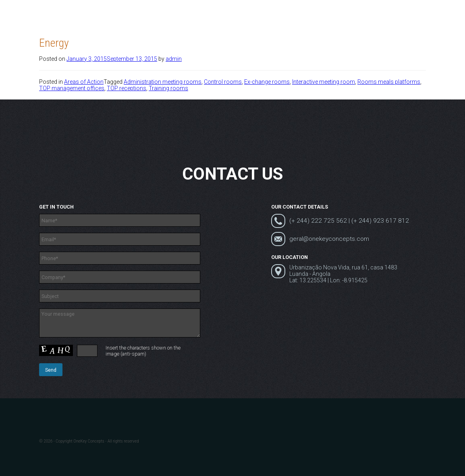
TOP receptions (127, 88)
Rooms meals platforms (389, 82)
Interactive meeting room (324, 82)
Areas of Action (84, 82)
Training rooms (168, 88)
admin (174, 59)
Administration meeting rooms (163, 82)
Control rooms (223, 82)
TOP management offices (72, 88)
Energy (54, 43)
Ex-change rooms (267, 82)
